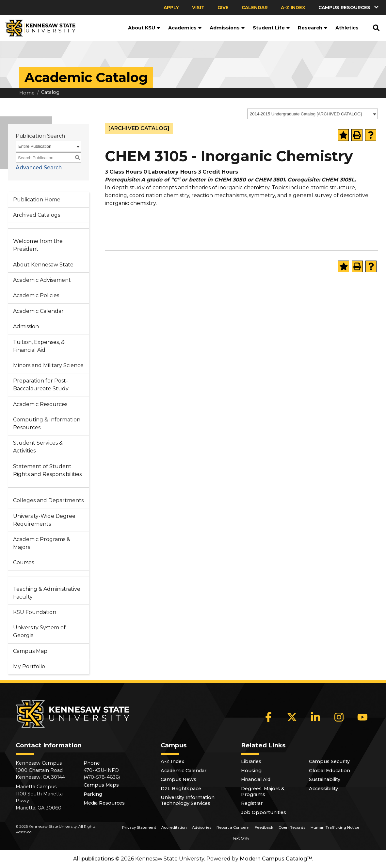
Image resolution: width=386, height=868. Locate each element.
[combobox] (313, 114)
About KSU (144, 28)
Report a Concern (233, 827)
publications (98, 859)
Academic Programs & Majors (42, 543)
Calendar (255, 8)
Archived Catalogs (37, 215)
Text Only (241, 838)
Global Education (330, 771)
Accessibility (323, 789)
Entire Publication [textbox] (35, 146)
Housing (251, 771)
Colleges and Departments (48, 500)
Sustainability (325, 779)
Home (27, 93)
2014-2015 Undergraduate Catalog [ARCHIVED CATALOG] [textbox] (306, 114)
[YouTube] (362, 717)
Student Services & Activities (38, 447)
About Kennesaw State (43, 265)
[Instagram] (339, 717)
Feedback (264, 827)
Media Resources (104, 803)
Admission (26, 326)
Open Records (292, 827)
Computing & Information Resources (47, 424)
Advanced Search (39, 168)
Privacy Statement (139, 827)
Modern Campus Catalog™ (276, 859)
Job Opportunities (264, 812)
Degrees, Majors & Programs (263, 791)
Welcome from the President (38, 245)
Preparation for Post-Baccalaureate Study (41, 385)
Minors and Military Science (48, 365)
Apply (171, 8)
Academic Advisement (42, 280)
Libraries (251, 761)
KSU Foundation (35, 612)
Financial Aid (256, 779)
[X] (292, 717)
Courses (24, 562)
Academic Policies (36, 295)
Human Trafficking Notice (335, 827)
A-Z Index (293, 8)
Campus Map (30, 651)
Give (223, 8)
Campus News (178, 779)
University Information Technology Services (188, 800)
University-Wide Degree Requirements (44, 520)
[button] (349, 7)
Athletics (347, 28)
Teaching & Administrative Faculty (47, 593)
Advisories (202, 827)
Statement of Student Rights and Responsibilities (47, 470)
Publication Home (37, 200)
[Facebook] (268, 717)
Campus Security (329, 761)
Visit (198, 8)
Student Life (271, 28)
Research (313, 28)
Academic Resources (40, 404)
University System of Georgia (39, 631)
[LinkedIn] (315, 717)
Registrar (252, 803)
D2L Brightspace (181, 789)
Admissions (227, 28)
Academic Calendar (38, 311)
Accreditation (174, 827)
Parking (93, 794)
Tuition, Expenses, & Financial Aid (39, 346)
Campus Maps (101, 785)
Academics (185, 28)
